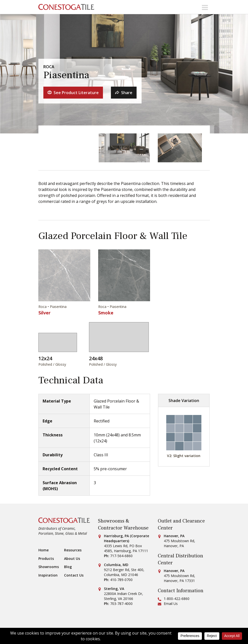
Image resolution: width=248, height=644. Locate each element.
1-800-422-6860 (177, 599)
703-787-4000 (121, 604)
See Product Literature (73, 93)
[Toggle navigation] (205, 7)
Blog (68, 567)
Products (46, 559)
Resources (73, 550)
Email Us (171, 604)
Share (124, 93)
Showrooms (49, 567)
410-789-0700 (121, 580)
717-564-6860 (121, 556)
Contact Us (74, 575)
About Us (72, 559)
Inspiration (48, 575)
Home (43, 550)
